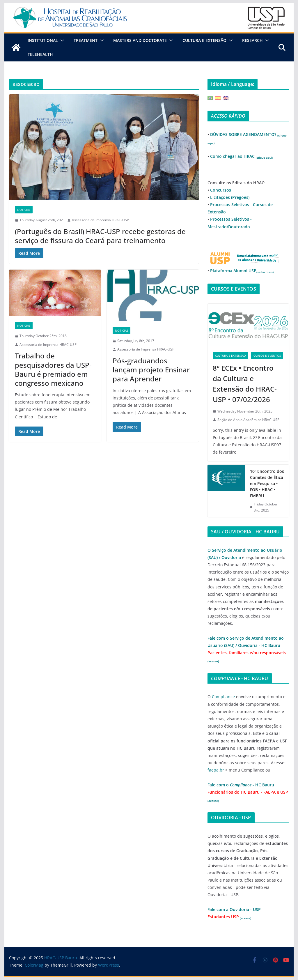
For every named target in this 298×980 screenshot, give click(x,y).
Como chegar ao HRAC (242, 156)
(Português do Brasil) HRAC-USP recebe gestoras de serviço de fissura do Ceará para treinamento (100, 236)
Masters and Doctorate (140, 40)
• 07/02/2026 (245, 384)
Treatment (86, 40)
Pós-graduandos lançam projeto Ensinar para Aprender (151, 370)
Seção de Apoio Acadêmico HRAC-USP (248, 420)
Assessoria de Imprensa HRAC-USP (100, 220)
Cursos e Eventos (267, 355)
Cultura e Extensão (204, 40)
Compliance (223, 697)
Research (252, 40)
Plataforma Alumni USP (242, 271)
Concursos (221, 190)
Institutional (43, 40)
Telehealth (40, 54)
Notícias (24, 210)
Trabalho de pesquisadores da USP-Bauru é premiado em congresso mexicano (53, 369)
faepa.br (216, 770)
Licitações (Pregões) (230, 197)
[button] (61, 40)
